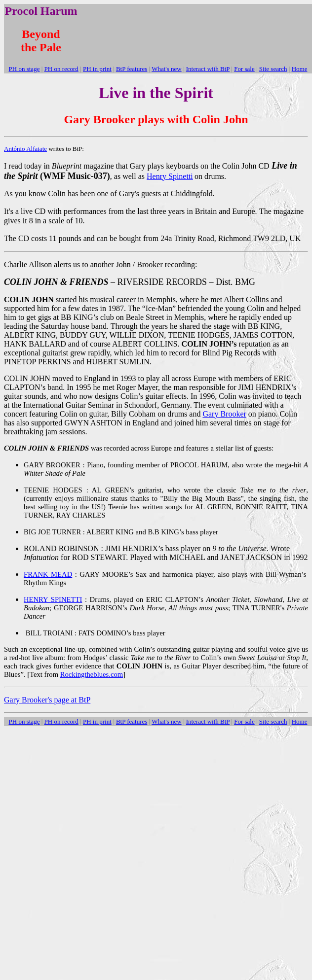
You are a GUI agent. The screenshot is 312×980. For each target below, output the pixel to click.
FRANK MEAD (48, 574)
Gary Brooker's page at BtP (47, 700)
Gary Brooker (224, 414)
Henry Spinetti (170, 176)
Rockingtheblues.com (92, 674)
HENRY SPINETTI (53, 599)
